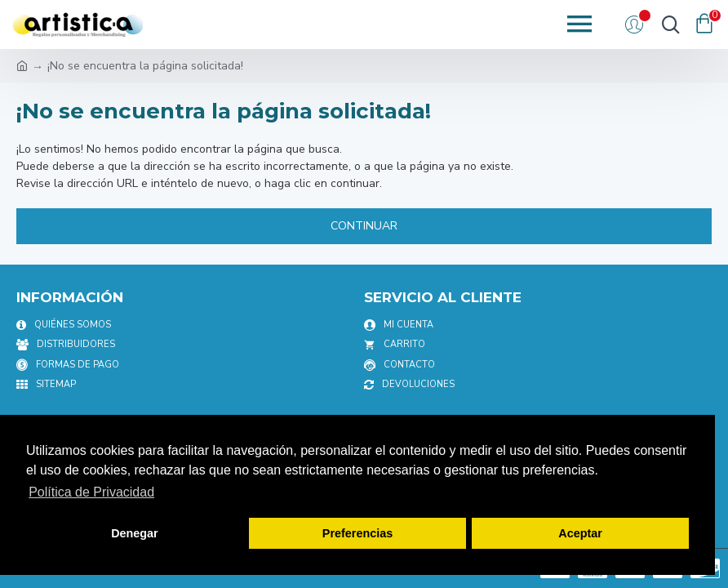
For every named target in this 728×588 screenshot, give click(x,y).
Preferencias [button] (357, 533)
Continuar (364, 226)
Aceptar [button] (580, 533)
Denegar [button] (135, 533)
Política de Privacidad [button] (91, 492)
